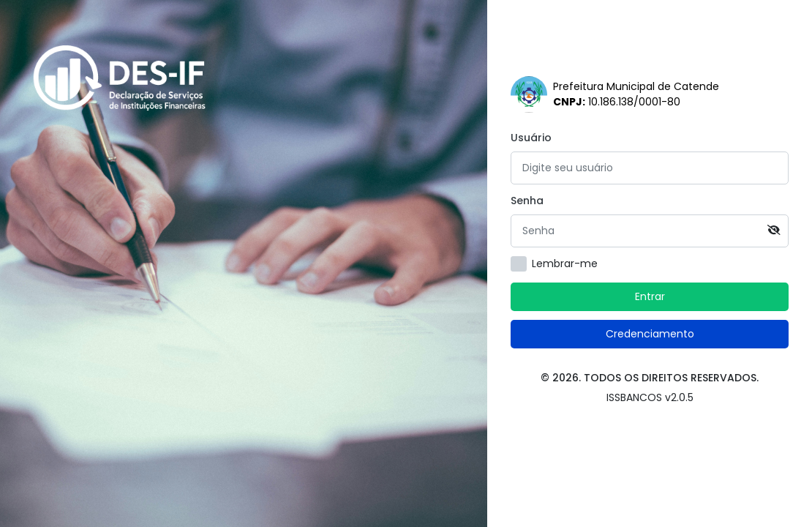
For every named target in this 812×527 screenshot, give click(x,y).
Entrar (650, 296)
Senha (527, 201)
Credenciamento (650, 334)
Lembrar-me (565, 263)
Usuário (531, 138)
